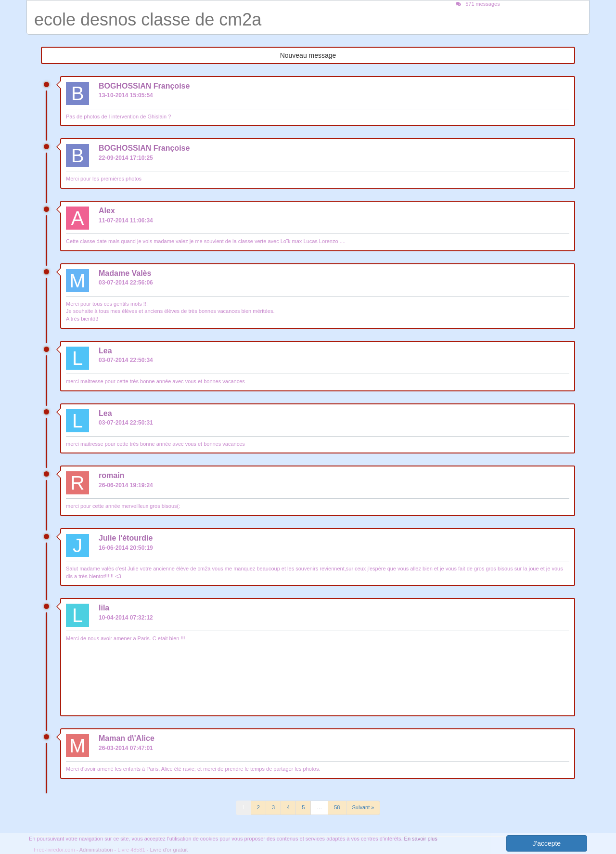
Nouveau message (308, 55)
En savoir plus (421, 839)
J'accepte (546, 843)
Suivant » (363, 807)
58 (337, 807)
